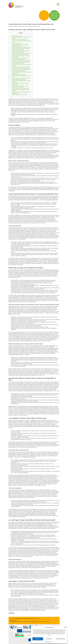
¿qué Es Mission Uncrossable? (19, 71)
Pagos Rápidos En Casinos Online (20, 94)
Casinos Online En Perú (17, 43)
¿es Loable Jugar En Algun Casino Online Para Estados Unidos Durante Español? (21, 61)
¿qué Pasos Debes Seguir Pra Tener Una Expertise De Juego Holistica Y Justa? (21, 54)
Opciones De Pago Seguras (18, 63)
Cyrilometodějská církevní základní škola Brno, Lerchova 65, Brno (20, 6)
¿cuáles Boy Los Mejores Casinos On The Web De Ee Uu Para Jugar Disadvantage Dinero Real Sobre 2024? (21, 48)
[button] (65, 627)
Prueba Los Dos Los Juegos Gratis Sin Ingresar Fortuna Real (20, 45)
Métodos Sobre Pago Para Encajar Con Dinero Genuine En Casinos (21, 51)
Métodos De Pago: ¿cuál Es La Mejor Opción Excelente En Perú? (20, 86)
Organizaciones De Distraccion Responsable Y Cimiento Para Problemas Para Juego (21, 81)
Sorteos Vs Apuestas (17, 36)
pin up (55, 135)
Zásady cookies (48, 642)
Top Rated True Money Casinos (19, 74)
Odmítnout (49, 639)
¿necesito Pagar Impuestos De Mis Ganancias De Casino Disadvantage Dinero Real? (22, 41)
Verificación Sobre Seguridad (18, 59)
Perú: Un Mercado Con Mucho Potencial (21, 78)
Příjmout (38, 639)
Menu (58, 4)
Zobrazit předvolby (61, 639)
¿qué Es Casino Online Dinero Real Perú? (21, 68)
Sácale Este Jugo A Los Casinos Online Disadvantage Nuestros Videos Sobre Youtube (21, 89)
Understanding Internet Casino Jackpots (21, 67)
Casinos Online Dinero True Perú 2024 (21, 58)
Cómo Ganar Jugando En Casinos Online (21, 69)
